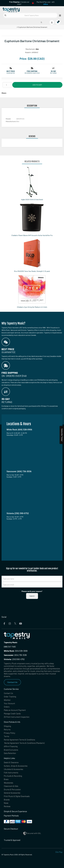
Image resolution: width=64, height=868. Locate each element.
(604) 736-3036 (15, 655)
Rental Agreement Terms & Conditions (19, 740)
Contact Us (12, 682)
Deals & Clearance (11, 762)
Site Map (59, 852)
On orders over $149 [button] (32, 73)
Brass (6, 779)
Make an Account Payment (15, 710)
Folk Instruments (11, 773)
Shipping (7, 726)
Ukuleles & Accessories (13, 769)
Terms (7, 736)
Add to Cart (37, 85)
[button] (11, 71)
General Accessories (12, 793)
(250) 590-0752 (14, 659)
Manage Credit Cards (12, 714)
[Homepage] (17, 9)
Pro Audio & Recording (13, 776)
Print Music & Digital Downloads (17, 796)
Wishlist (7, 700)
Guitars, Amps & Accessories (16, 766)
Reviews (7, 806)
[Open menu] (59, 15)
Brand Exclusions (11, 750)
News (6, 803)
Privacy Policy (10, 733)
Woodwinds (8, 783)
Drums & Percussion (12, 789)
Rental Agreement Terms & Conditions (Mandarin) (24, 743)
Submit (32, 596)
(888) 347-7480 (10, 647)
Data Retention (10, 753)
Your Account (9, 703)
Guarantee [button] (11, 73)
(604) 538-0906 (16, 651)
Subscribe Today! (62, 435)
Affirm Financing (11, 746)
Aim (37, 49)
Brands (7, 800)
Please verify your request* (32, 591)
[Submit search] (5, 15)
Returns (7, 729)
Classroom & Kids (11, 786)
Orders (7, 707)
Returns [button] (53, 73)
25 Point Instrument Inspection (17, 717)
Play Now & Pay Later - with (46, 3)
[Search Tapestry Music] (30, 15)
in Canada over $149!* (19, 3)
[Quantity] (7, 85)
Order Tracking (10, 697)
